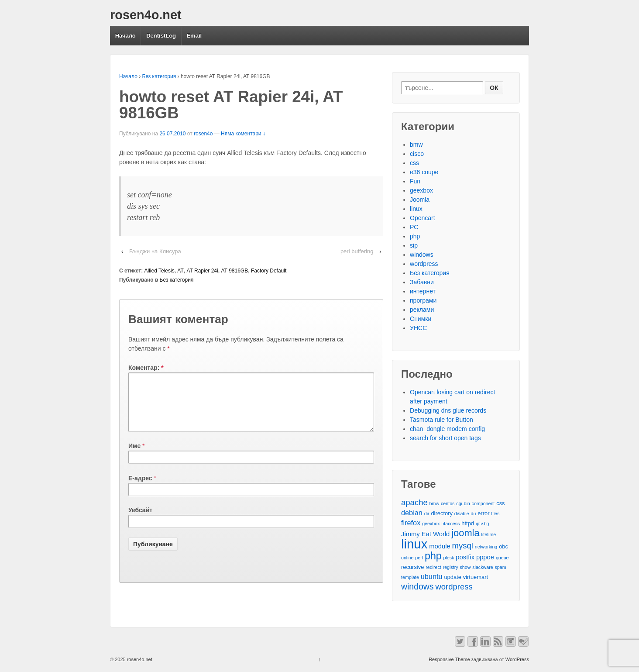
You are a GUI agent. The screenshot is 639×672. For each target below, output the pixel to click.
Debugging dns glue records (448, 410)
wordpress (424, 264)
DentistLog (161, 36)
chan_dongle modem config (447, 429)
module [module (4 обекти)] (440, 546)
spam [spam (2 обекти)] (501, 567)
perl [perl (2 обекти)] (419, 558)
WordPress (517, 659)
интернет (423, 291)
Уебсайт (140, 520)
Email (194, 36)
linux (416, 209)
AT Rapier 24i (202, 271)
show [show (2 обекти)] (465, 567)
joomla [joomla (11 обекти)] (465, 533)
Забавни (422, 282)
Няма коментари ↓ (243, 134)
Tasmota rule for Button (441, 420)
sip (414, 245)
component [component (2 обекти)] (483, 503)
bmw (416, 145)
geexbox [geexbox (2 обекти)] (431, 524)
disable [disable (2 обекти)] (462, 513)
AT (180, 271)
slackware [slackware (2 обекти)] (483, 567)
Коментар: (146, 368)
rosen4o (203, 134)
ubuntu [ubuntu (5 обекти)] (432, 576)
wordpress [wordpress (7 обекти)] (454, 587)
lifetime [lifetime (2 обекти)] (489, 534)
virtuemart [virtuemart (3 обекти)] (476, 577)
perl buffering (357, 251)
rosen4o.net (146, 15)
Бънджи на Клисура (155, 251)
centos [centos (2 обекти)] (448, 503)
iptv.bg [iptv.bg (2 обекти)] (483, 524)
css (414, 163)
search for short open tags (445, 438)
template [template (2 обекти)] (410, 577)
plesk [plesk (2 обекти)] (449, 558)
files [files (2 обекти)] (495, 513)
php (415, 236)
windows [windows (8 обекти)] (417, 587)
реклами (422, 310)
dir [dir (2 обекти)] (427, 513)
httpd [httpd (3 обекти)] (468, 523)
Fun (415, 181)
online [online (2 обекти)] (407, 558)
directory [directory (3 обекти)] (441, 513)
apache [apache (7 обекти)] (414, 502)
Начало (125, 36)
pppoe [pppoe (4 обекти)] (485, 557)
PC (414, 227)
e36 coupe (424, 172)
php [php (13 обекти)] (433, 556)
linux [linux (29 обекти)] (414, 544)
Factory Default (269, 271)
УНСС (418, 328)
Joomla (420, 200)
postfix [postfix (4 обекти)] (465, 557)
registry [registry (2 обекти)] (451, 567)
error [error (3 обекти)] (483, 513)
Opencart (423, 218)
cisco (417, 154)
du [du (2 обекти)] (473, 513)
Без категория (159, 76)
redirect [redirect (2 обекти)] (433, 567)
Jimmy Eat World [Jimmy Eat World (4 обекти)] (425, 534)
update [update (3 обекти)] (452, 577)
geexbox (421, 190)
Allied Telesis (160, 271)
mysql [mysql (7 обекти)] (463, 546)
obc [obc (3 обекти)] (503, 546)
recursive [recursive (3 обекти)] (412, 567)
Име (134, 456)
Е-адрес (140, 489)
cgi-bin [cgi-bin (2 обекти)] (463, 503)
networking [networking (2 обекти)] (486, 547)
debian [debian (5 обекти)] (412, 513)
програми (423, 300)
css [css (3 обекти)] (500, 503)
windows (422, 255)
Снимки (421, 319)
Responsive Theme (449, 659)
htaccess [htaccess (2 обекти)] (450, 524)
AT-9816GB (234, 271)
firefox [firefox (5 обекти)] (411, 523)
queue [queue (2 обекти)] (502, 558)
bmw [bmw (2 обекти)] (435, 503)
